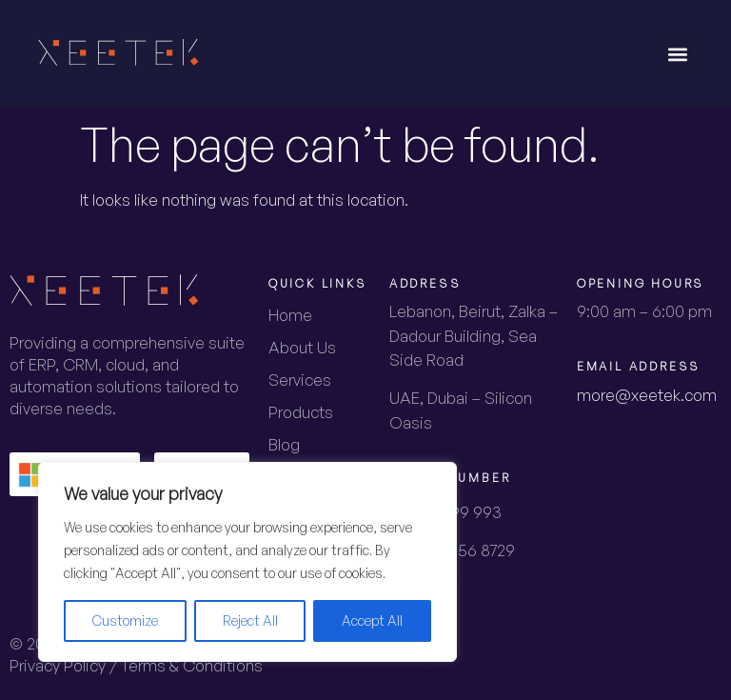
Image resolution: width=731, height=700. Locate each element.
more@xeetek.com (647, 395)
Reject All (250, 620)
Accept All (372, 620)
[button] (677, 54)
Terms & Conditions (192, 665)
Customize (125, 620)
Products (301, 412)
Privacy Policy (58, 665)
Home (290, 315)
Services (300, 380)
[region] (247, 562)
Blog (284, 444)
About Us (302, 347)
